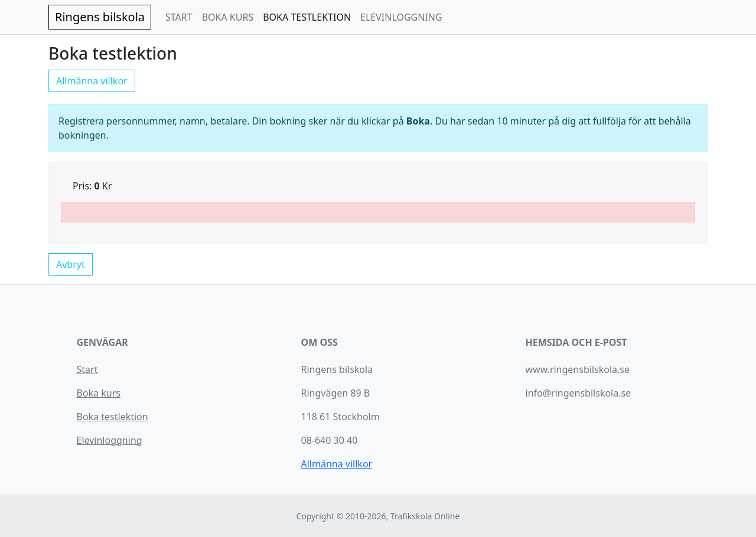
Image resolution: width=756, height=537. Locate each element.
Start (87, 369)
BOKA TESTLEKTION (307, 17)
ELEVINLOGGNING (401, 17)
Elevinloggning (110, 440)
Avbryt (71, 264)
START (179, 17)
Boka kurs (99, 393)
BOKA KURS (228, 17)
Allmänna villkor (92, 81)
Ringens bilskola (100, 17)
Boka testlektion (113, 417)
